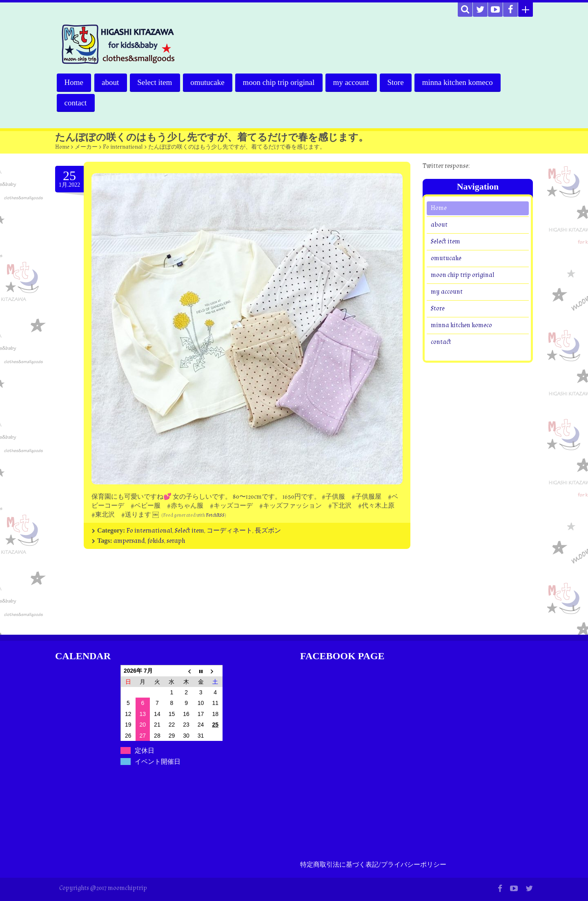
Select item (156, 82)
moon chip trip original (281, 82)
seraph (176, 541)
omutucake (209, 82)
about (111, 82)
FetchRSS (215, 515)
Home (74, 82)
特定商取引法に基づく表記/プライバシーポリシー (373, 865)
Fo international (123, 147)
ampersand (129, 541)
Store (398, 82)
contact (76, 103)
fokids (156, 541)
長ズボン (268, 531)
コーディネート (229, 531)
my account (353, 82)
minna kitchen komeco (460, 82)
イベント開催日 (158, 762)
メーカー (86, 147)
